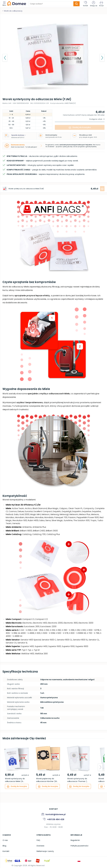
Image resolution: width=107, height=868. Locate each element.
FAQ (38, 840)
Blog (4, 846)
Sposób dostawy (18, 135)
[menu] (5, 4)
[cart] (17, 786)
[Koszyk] (101, 4)
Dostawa (40, 846)
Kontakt (6, 851)
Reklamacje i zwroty (45, 851)
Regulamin (75, 840)
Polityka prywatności (79, 846)
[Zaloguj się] (94, 4)
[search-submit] (76, 4)
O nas (5, 840)
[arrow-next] (100, 767)
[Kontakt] (86, 4)
